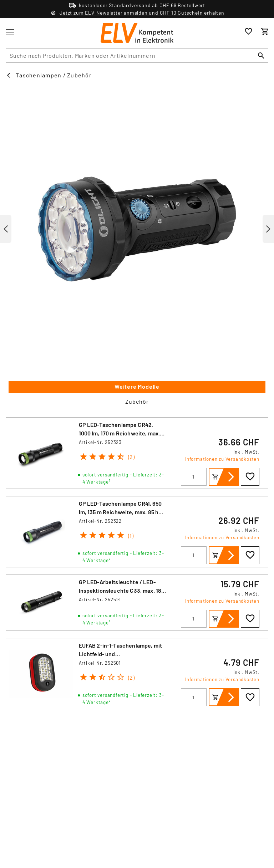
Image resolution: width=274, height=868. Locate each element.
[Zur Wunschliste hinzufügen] (250, 477)
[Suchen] (261, 55)
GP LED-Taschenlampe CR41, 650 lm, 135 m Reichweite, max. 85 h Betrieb (120, 512)
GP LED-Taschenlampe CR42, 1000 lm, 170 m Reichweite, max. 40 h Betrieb (120, 433)
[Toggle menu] (10, 32)
